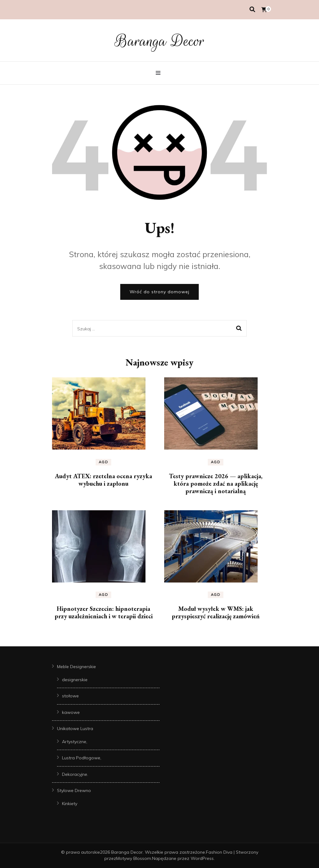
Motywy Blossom (134, 858)
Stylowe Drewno (74, 790)
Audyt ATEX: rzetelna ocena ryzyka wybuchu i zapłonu (103, 480)
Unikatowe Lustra (75, 729)
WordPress (202, 858)
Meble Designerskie (76, 667)
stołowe (70, 696)
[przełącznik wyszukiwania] (252, 9)
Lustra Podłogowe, (82, 758)
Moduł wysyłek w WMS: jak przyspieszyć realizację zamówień (216, 612)
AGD (104, 462)
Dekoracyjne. (75, 774)
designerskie (75, 680)
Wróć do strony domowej (159, 292)
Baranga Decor (160, 41)
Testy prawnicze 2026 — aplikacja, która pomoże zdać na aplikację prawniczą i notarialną (216, 484)
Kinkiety (70, 804)
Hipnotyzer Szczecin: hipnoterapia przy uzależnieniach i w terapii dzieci (104, 612)
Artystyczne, (75, 742)
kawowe (71, 712)
